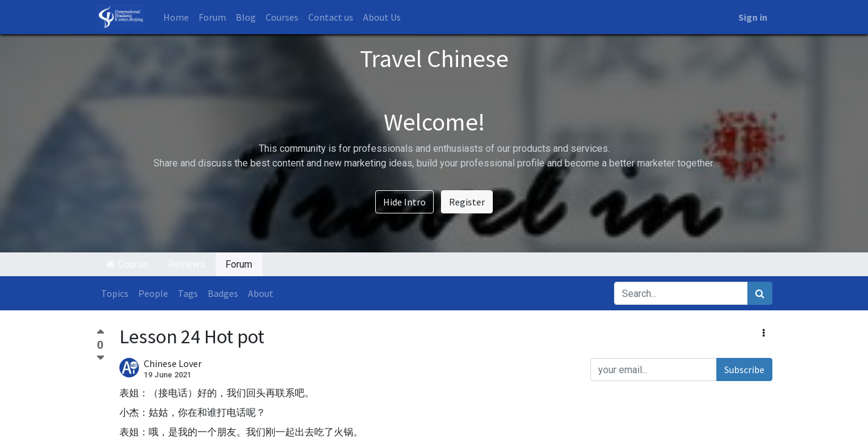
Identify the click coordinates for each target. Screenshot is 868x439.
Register (467, 202)
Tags (188, 293)
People (153, 293)
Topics (115, 293)
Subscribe (744, 369)
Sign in (753, 17)
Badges (223, 293)
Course (127, 264)
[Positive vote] (101, 333)
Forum (239, 264)
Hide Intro (404, 202)
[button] (764, 333)
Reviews (187, 264)
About (261, 293)
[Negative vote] (101, 358)
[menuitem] (176, 17)
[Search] (760, 293)
